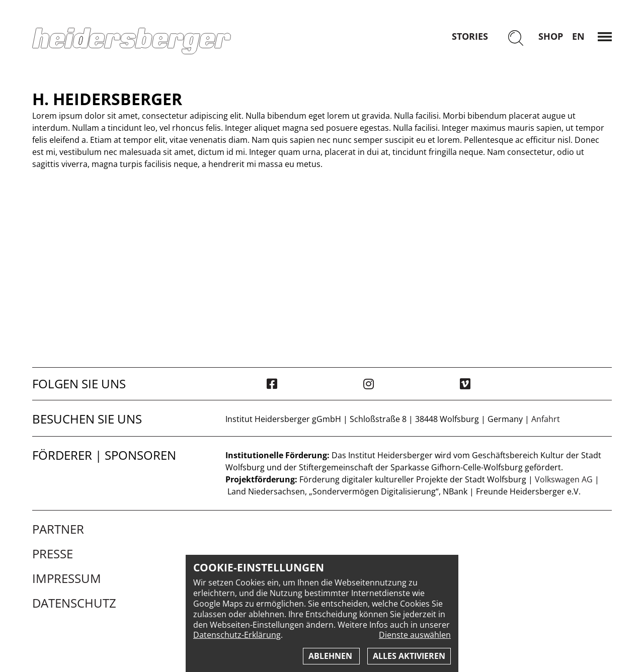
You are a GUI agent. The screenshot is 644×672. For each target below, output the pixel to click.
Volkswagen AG (564, 479)
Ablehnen (331, 656)
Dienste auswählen (415, 635)
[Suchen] (516, 39)
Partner (58, 529)
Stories (470, 36)
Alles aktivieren (409, 656)
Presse (53, 554)
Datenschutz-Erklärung (237, 635)
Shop (551, 36)
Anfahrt (546, 419)
